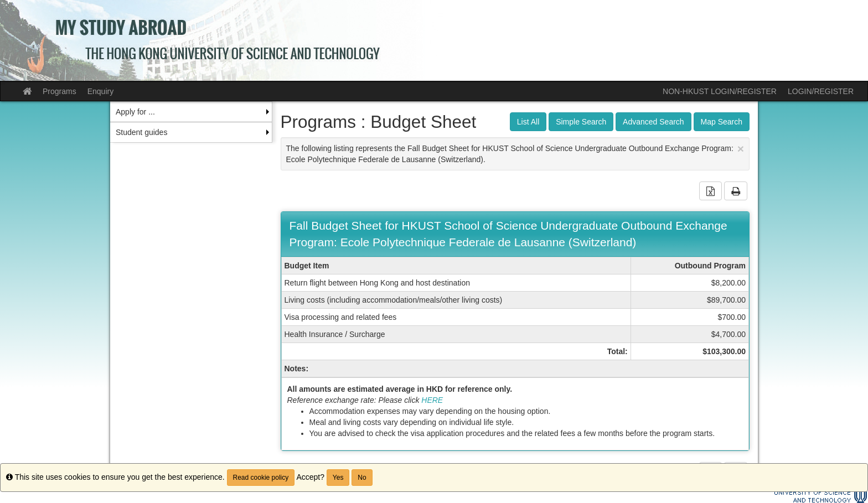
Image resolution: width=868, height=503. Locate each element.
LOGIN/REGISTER (821, 91)
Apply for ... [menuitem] (135, 112)
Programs (60, 91)
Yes (338, 478)
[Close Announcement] (741, 149)
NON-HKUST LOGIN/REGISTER (720, 91)
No (362, 478)
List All (528, 122)
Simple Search (581, 122)
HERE (432, 400)
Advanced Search (653, 122)
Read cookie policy (261, 478)
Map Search (722, 122)
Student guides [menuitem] (141, 132)
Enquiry (100, 91)
